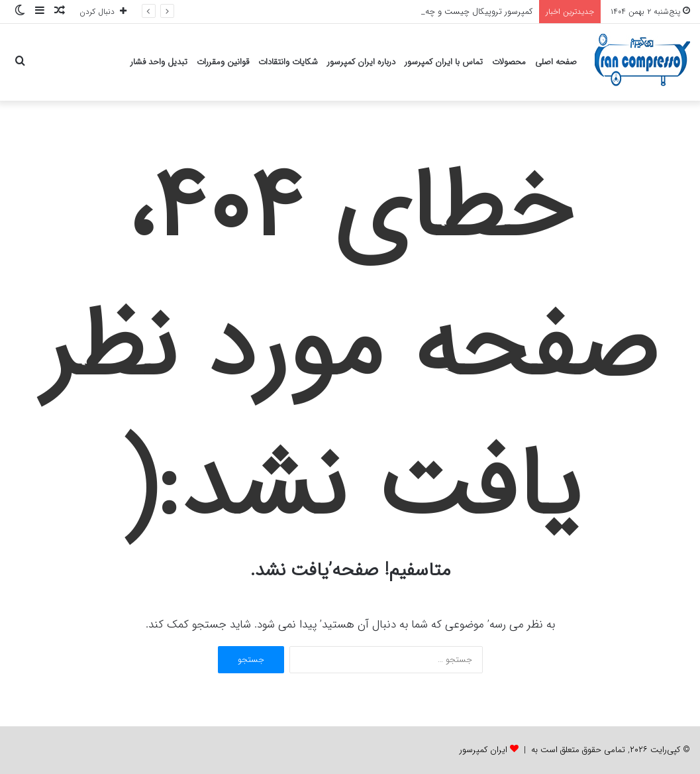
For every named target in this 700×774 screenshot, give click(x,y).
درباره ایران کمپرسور (361, 62)
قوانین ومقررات (223, 62)
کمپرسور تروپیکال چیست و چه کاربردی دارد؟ (456, 12)
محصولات (509, 62)
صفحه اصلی (556, 62)
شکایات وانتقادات (288, 62)
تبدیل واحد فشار (159, 62)
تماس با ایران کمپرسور (444, 62)
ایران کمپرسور (483, 750)
